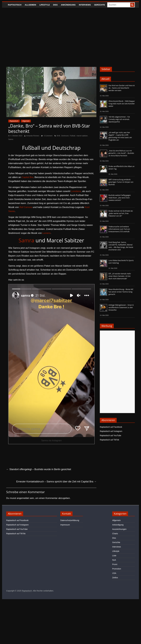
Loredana (76, 191)
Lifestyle (45, 5)
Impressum (65, 525)
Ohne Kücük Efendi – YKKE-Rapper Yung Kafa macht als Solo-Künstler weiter (122, 104)
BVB (58, 136)
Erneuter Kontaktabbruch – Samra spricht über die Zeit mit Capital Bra (56, 482)
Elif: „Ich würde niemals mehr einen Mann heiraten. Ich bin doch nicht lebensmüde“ (120, 276)
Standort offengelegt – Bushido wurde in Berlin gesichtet (39, 469)
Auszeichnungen (119, 529)
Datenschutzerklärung (70, 520)
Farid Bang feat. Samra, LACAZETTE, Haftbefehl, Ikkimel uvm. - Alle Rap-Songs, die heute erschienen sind (121, 246)
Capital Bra (27, 177)
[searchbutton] (132, 5)
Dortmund (65, 136)
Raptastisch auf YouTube (111, 435)
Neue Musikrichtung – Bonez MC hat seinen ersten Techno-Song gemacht (121, 292)
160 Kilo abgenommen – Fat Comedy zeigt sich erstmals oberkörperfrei (119, 119)
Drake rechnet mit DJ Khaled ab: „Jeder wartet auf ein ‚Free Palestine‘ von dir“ (121, 213)
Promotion (117, 569)
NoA (114, 560)
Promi (115, 564)
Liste (114, 556)
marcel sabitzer (82, 136)
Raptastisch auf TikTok (109, 440)
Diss (55, 5)
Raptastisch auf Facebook (111, 427)
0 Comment (47, 136)
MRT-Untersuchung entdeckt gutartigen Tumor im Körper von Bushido (121, 182)
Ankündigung (68, 5)
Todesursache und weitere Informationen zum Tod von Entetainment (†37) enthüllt (119, 229)
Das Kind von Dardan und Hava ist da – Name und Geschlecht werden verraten (122, 88)
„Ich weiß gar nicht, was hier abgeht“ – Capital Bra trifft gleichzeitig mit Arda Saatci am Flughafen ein (120, 136)
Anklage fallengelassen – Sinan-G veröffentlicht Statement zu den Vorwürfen (121, 307)
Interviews (85, 5)
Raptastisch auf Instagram (111, 431)
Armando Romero (33, 136)
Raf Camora (26, 207)
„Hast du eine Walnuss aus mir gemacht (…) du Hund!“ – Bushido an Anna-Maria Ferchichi (121, 153)
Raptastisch (15, 5)
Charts (115, 534)
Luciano (47, 233)
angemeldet (23, 498)
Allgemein (30, 5)
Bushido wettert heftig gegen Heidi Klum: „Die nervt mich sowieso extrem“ (120, 198)
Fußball (72, 136)
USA (114, 573)
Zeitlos (115, 578)
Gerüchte (100, 5)
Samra (11, 139)
